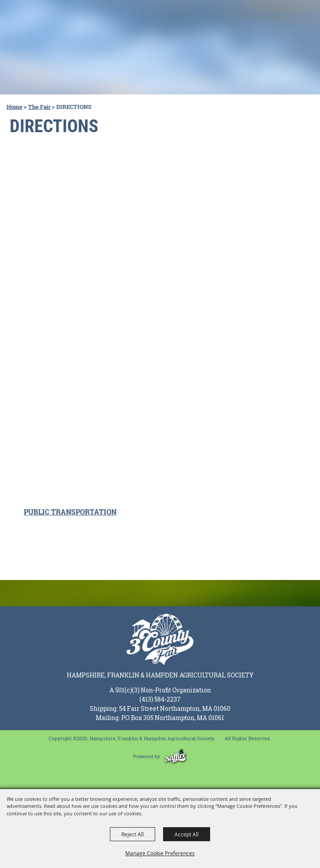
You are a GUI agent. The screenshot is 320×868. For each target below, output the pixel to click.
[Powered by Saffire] (176, 756)
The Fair (39, 107)
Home (15, 107)
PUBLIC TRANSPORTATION (70, 512)
